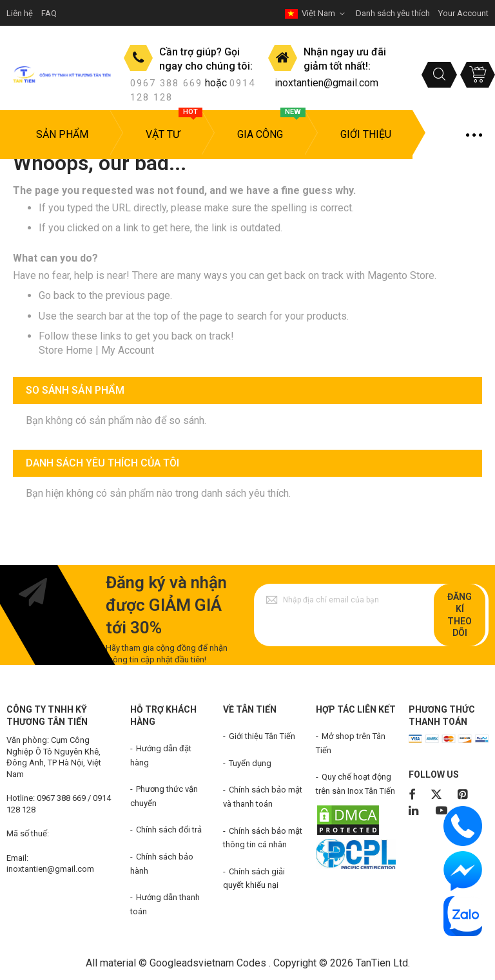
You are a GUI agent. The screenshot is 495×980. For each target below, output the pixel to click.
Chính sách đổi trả (169, 830)
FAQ (49, 13)
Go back (57, 295)
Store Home (66, 350)
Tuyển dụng (250, 763)
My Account (128, 350)
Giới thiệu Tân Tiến (262, 736)
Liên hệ (20, 13)
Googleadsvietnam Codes (208, 963)
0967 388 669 (166, 83)
